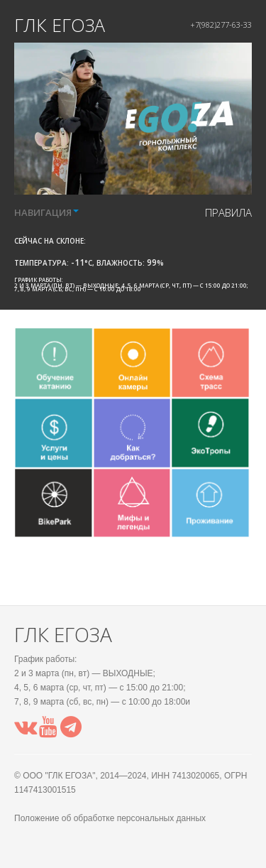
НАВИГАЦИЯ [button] (46, 212)
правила (228, 212)
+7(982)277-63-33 (221, 25)
